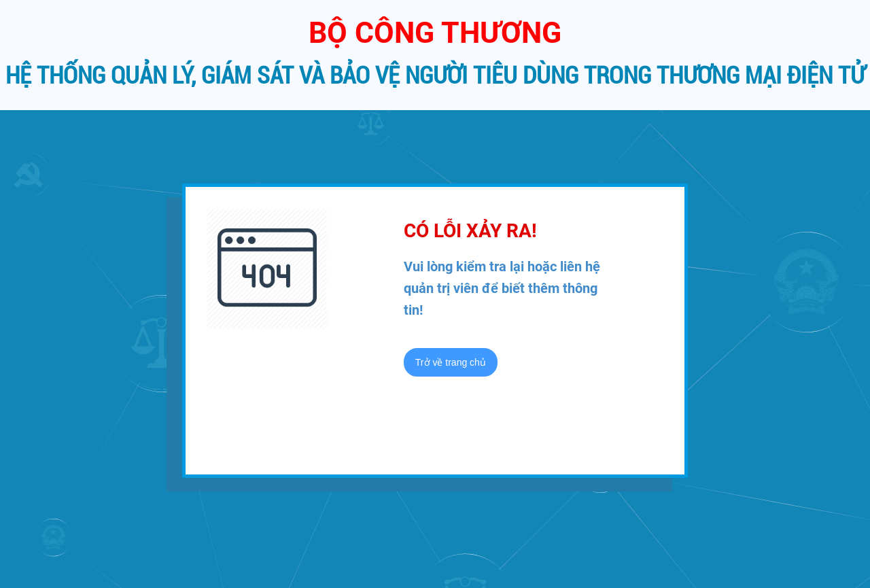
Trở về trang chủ (451, 362)
